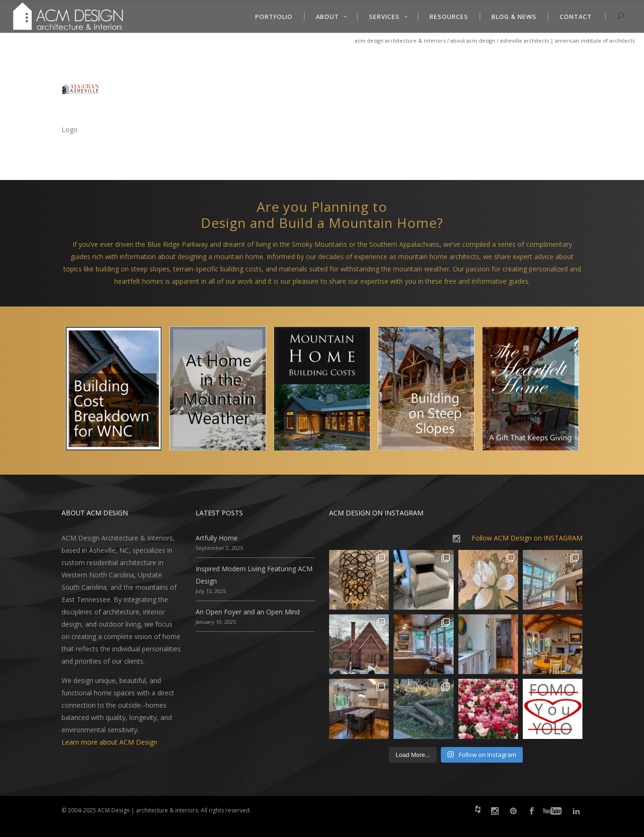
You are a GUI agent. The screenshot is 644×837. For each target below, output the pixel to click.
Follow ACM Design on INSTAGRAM (527, 538)
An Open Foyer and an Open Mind (248, 612)
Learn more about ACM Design (109, 742)
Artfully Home (217, 538)
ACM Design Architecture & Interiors (400, 40)
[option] (114, 391)
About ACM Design (473, 40)
